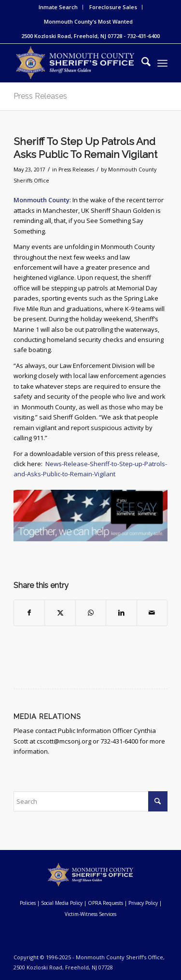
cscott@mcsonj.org (64, 741)
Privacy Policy (143, 903)
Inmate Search (58, 7)
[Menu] (162, 63)
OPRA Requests (105, 903)
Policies (28, 903)
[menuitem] (58, 7)
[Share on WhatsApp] (91, 613)
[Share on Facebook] (29, 613)
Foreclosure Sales (113, 7)
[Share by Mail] (152, 613)
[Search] (141, 63)
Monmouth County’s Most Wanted (88, 21)
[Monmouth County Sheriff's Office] (75, 63)
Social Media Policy (62, 903)
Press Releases (40, 96)
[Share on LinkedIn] (121, 613)
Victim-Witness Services (90, 914)
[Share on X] (60, 613)
